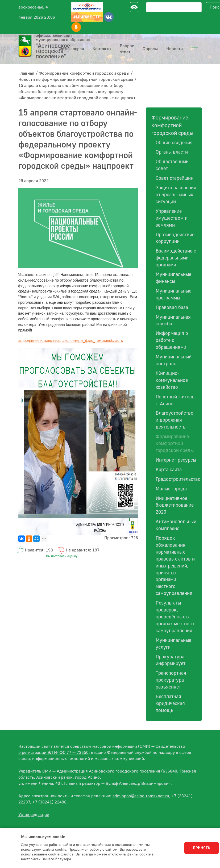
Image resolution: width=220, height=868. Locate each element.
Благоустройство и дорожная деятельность (175, 420)
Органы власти (172, 152)
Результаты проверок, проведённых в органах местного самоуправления (175, 617)
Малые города (171, 489)
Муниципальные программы (173, 295)
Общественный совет (172, 165)
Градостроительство (176, 479)
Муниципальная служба (173, 321)
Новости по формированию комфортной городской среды (76, 79)
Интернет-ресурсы (176, 460)
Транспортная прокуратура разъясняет (171, 680)
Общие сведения (174, 143)
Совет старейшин (175, 178)
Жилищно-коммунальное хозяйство (172, 380)
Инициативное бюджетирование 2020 (175, 505)
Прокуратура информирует (171, 660)
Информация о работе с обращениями (172, 340)
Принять (202, 848)
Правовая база (172, 308)
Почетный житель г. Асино (175, 400)
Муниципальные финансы (173, 278)
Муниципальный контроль (174, 360)
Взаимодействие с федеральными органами (176, 258)
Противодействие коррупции (175, 238)
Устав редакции (34, 815)
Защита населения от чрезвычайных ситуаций (176, 195)
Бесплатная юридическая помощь (170, 704)
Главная (26, 73)
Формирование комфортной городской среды (84, 73)
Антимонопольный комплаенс (176, 525)
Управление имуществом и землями (172, 218)
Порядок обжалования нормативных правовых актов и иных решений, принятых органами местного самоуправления (175, 566)
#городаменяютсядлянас (40, 341)
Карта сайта (169, 470)
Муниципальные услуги (173, 644)
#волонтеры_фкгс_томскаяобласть (93, 341)
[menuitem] (194, 49)
